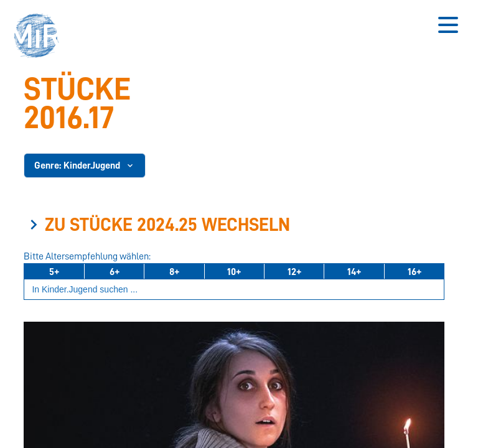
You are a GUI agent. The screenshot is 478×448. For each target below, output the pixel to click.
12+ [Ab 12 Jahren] (294, 272)
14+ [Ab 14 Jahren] (354, 272)
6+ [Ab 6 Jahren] (115, 272)
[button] (40, 37)
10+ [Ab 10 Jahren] (234, 272)
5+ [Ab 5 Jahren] (54, 272)
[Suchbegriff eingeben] (234, 290)
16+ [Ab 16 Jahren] (415, 272)
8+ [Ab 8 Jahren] (174, 272)
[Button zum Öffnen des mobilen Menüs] (448, 25)
